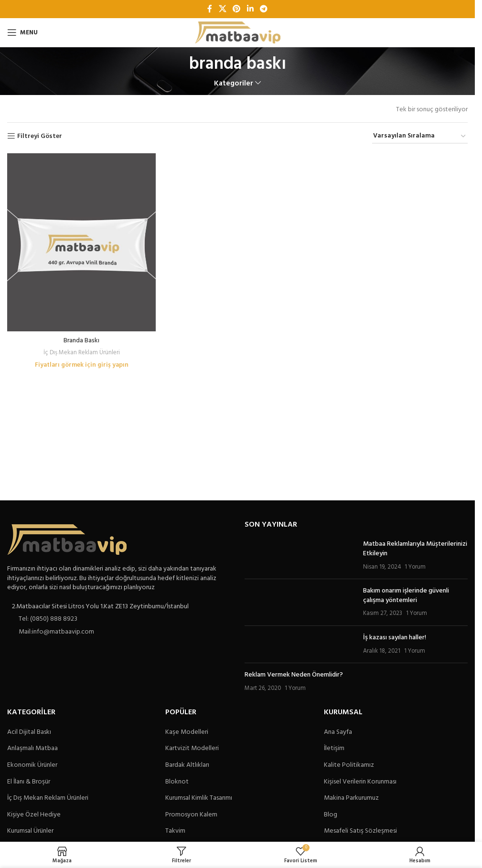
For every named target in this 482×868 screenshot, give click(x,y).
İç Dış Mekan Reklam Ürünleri (81, 351)
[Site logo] (238, 33)
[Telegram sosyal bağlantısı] (263, 9)
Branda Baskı (81, 339)
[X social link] (222, 9)
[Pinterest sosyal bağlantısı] (237, 9)
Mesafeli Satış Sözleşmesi (360, 831)
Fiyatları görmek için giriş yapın (81, 363)
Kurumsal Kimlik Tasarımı (199, 798)
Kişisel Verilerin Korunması (360, 782)
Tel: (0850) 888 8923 (48, 619)
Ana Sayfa (338, 732)
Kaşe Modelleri (187, 732)
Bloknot (177, 782)
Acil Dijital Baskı (29, 732)
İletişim (334, 749)
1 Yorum (415, 567)
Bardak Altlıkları (187, 765)
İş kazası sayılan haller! (395, 638)
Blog (331, 815)
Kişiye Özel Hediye (34, 815)
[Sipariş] (420, 137)
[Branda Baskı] (81, 242)
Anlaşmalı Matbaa (32, 749)
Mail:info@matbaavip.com (56, 632)
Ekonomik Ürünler (32, 765)
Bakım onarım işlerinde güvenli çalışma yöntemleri (406, 596)
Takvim (175, 831)
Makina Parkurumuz (351, 798)
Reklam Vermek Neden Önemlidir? (294, 675)
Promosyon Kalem (191, 815)
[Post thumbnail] (300, 556)
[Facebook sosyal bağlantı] (210, 9)
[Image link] (67, 540)
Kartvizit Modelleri (192, 749)
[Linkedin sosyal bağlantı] (250, 9)
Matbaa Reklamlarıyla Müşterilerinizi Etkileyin (415, 549)
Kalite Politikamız (349, 765)
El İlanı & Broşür (29, 782)
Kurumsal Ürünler (30, 831)
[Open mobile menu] (22, 32)
